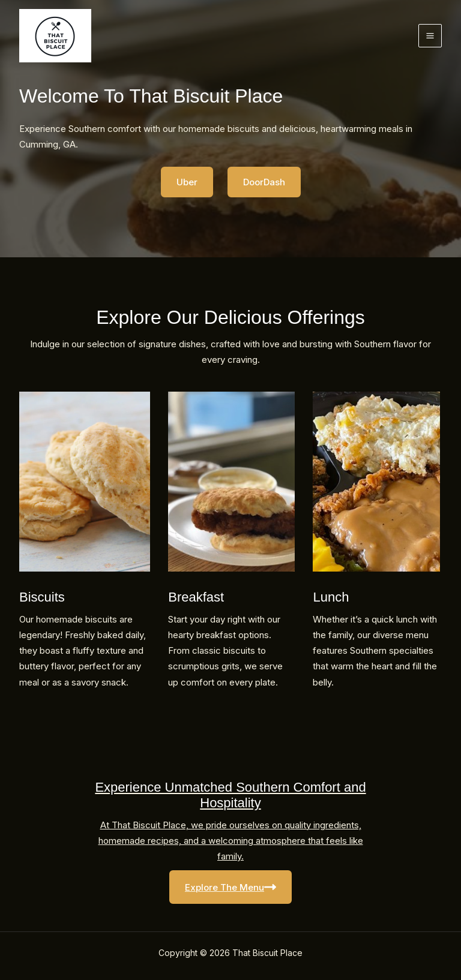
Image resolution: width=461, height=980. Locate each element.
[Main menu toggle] (430, 36)
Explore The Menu (230, 887)
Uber (187, 182)
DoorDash (264, 182)
